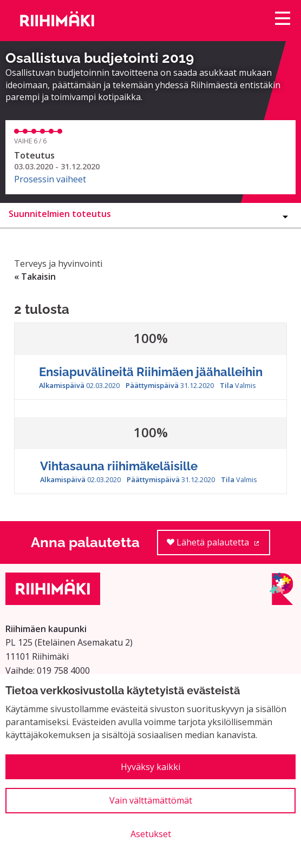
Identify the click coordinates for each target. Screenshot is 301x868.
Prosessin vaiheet (50, 179)
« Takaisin (35, 277)
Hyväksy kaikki (150, 767)
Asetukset (151, 834)
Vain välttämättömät (151, 800)
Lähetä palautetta (218, 546)
